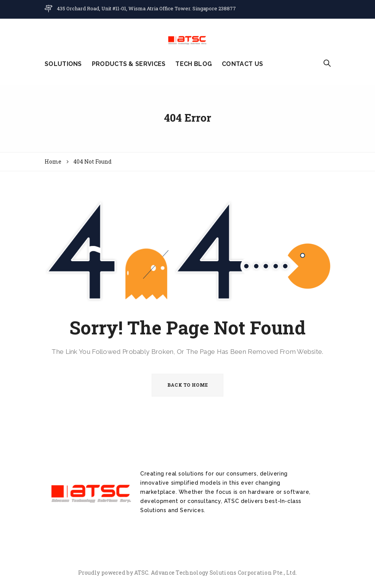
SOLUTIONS (63, 64)
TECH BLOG (194, 64)
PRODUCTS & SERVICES (129, 64)
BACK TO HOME (188, 385)
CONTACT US (242, 64)
